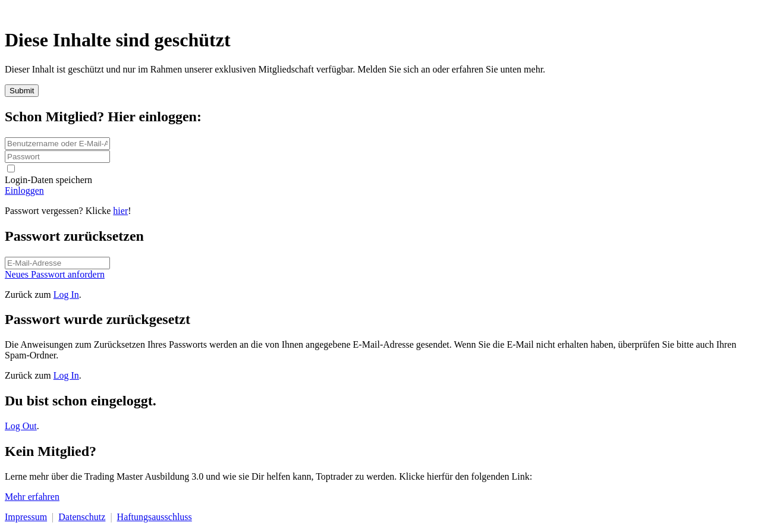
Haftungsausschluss (155, 517)
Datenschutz (82, 517)
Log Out (21, 426)
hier (120, 211)
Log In (66, 295)
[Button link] (380, 191)
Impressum (26, 517)
